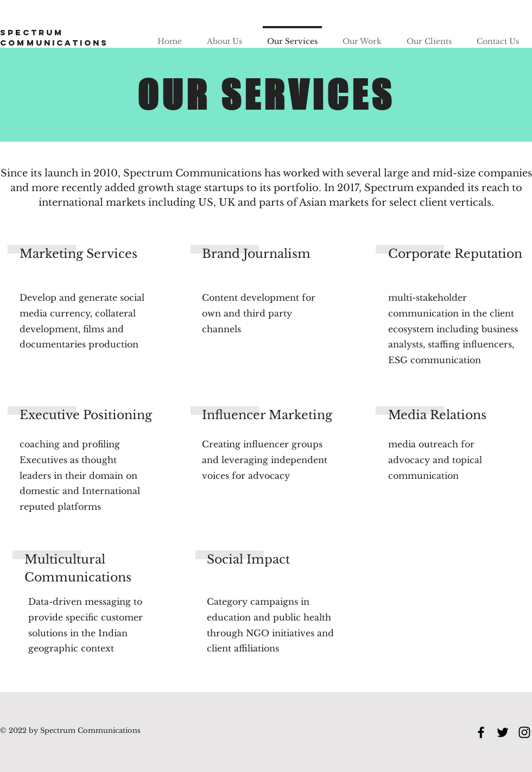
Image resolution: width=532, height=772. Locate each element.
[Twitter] (503, 732)
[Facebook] (481, 732)
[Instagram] (524, 732)
